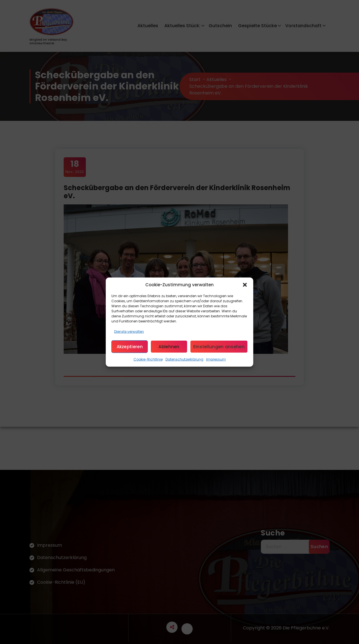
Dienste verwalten (129, 332)
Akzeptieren (130, 346)
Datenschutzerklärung (184, 359)
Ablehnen (169, 346)
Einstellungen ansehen (219, 346)
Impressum (216, 359)
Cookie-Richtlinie (148, 359)
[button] (245, 285)
